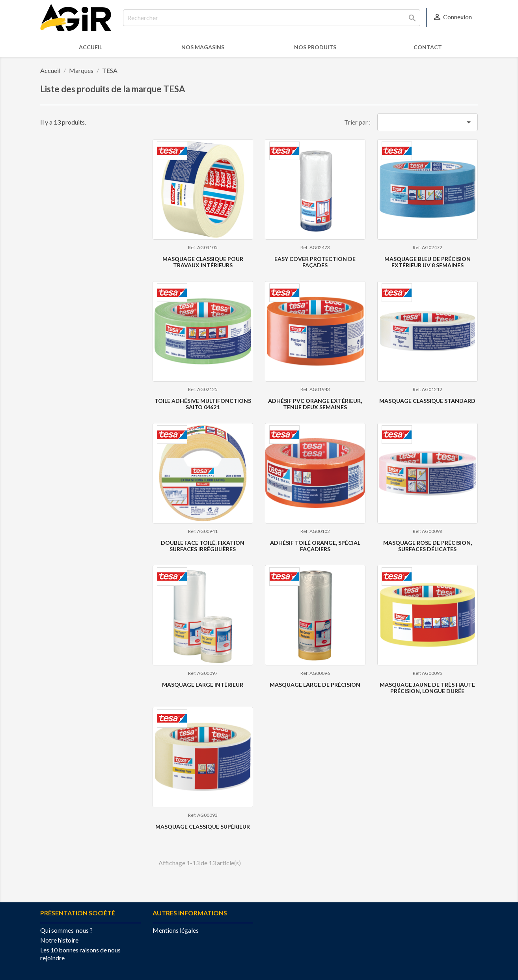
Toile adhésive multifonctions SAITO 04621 (203, 404)
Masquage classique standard (427, 401)
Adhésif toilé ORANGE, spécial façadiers (315, 546)
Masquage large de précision (315, 685)
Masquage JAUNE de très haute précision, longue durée (427, 687)
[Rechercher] (272, 18)
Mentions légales (176, 930)
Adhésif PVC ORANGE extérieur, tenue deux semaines (315, 404)
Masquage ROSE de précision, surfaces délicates (428, 546)
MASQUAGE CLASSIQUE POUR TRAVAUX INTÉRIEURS (203, 262)
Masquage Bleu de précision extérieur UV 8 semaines (428, 262)
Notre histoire (59, 940)
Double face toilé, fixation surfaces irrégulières (203, 546)
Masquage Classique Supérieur (203, 826)
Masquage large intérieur (203, 685)
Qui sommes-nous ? (66, 930)
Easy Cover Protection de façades (315, 262)
